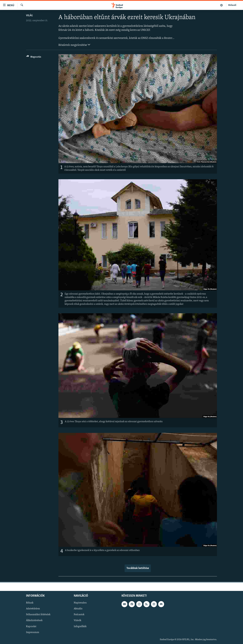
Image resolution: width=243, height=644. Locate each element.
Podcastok (79, 615)
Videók (77, 620)
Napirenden (80, 603)
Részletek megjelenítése (74, 45)
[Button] (34, 57)
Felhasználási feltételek (38, 615)
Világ (29, 16)
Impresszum (33, 632)
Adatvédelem (33, 609)
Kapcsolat (31, 626)
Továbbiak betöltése (138, 568)
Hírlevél (232, 5)
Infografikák (80, 626)
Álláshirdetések (34, 620)
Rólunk (30, 603)
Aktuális (78, 609)
